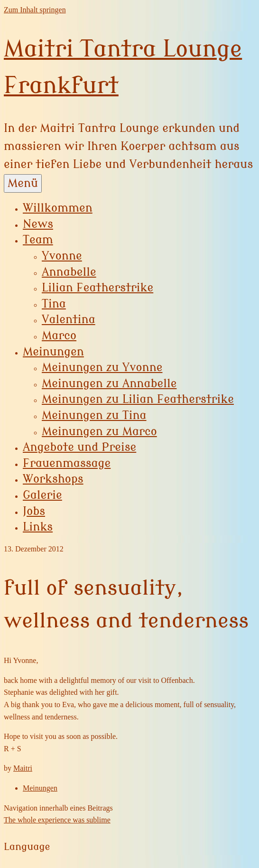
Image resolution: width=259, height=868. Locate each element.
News (38, 224)
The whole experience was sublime (57, 820)
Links (38, 527)
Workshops (53, 479)
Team (38, 240)
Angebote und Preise (79, 447)
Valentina (69, 320)
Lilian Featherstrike (97, 288)
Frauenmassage (67, 463)
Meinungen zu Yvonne (102, 368)
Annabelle (69, 272)
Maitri (23, 768)
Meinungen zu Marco (99, 432)
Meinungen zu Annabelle (109, 384)
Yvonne (62, 256)
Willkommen (58, 208)
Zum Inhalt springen (35, 10)
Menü (23, 183)
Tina (54, 304)
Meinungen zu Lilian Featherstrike (138, 399)
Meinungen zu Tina (94, 415)
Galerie (42, 495)
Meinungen (53, 352)
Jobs (34, 511)
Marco (59, 336)
